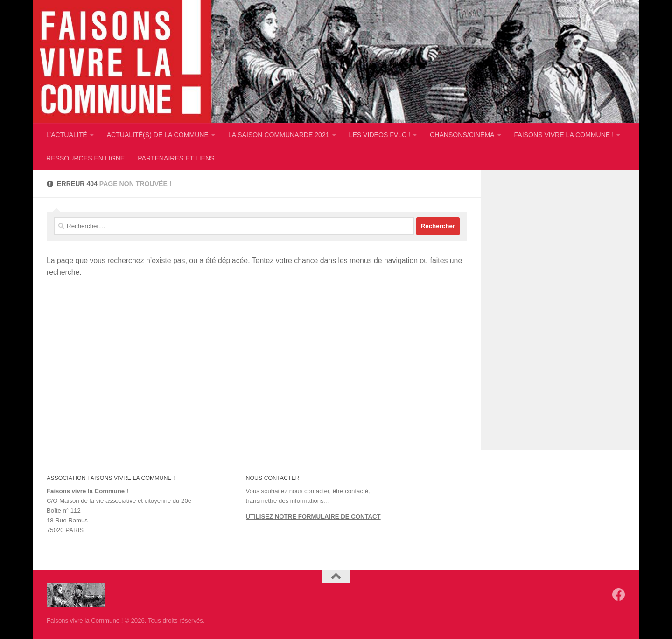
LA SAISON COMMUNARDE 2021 (279, 135)
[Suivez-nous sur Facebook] (619, 595)
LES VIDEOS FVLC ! (380, 135)
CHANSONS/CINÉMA (462, 135)
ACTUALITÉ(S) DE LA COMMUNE (158, 135)
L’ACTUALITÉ (67, 135)
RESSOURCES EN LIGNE (85, 158)
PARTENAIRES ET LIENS (176, 158)
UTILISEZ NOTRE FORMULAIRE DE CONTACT (313, 517)
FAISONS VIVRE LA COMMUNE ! (564, 135)
